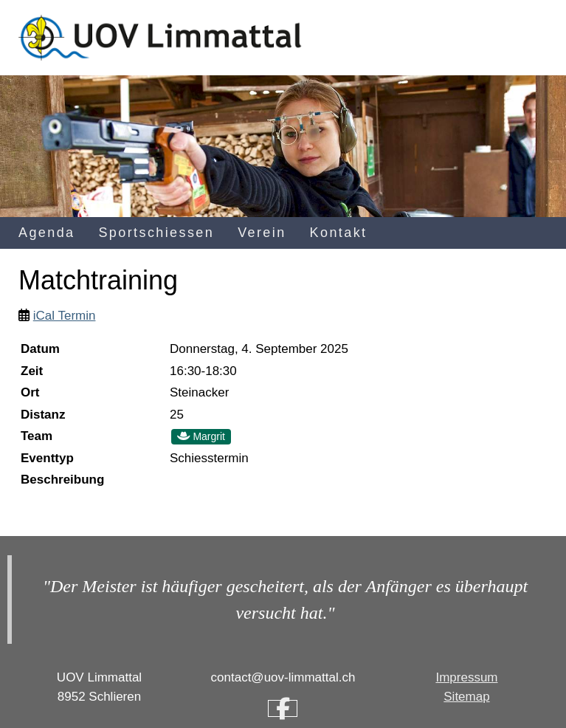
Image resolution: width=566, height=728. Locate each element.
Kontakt (339, 233)
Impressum (466, 677)
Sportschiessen (156, 233)
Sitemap (466, 697)
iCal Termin (65, 316)
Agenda (46, 233)
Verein (262, 233)
